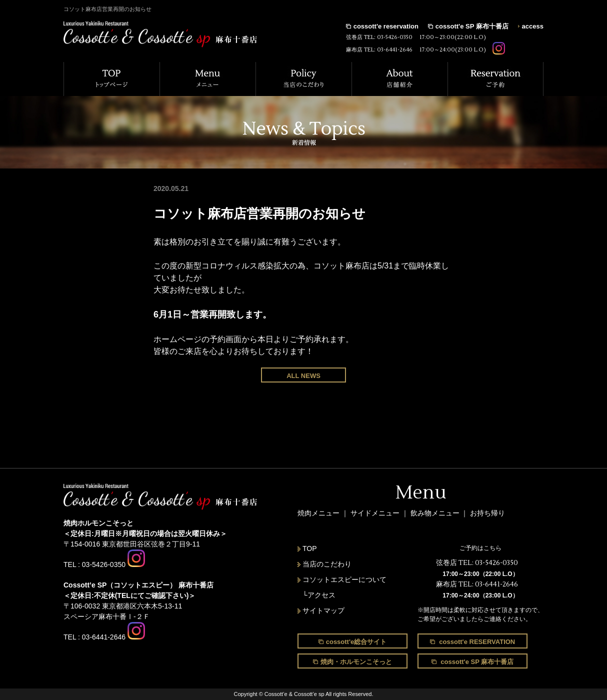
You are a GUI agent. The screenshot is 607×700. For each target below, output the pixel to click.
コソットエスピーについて (344, 579)
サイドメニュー (376, 513)
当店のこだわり (327, 564)
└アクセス (319, 595)
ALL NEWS (303, 376)
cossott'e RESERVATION (476, 642)
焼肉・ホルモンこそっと (356, 662)
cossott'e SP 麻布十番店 (472, 26)
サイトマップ (323, 610)
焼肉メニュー (318, 513)
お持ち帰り (487, 513)
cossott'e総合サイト (356, 642)
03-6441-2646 (395, 50)
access (533, 26)
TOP (310, 548)
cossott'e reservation (386, 26)
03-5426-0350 (395, 37)
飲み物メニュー (436, 513)
